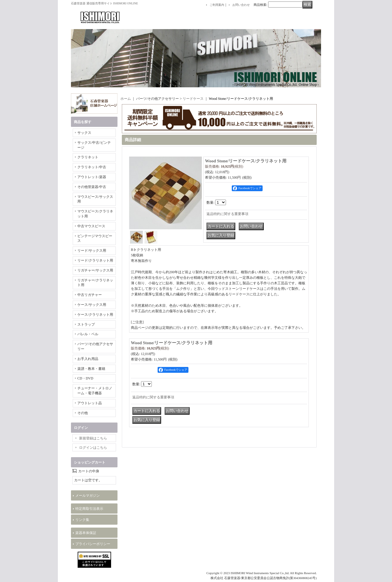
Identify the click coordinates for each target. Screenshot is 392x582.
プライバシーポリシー (93, 544)
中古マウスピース (91, 226)
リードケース (193, 99)
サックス (84, 133)
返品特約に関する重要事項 (227, 214)
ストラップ (86, 324)
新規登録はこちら (93, 438)
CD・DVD (85, 378)
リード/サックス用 (92, 251)
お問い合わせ (241, 5)
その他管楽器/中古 (92, 187)
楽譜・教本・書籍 (91, 369)
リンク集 (82, 520)
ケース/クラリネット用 (95, 315)
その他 (83, 413)
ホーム (126, 99)
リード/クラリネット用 (95, 260)
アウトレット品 (90, 403)
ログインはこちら (93, 448)
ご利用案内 (217, 5)
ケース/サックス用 (92, 305)
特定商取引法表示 (89, 509)
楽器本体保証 (86, 533)
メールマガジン (88, 496)
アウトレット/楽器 (92, 177)
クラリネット (88, 157)
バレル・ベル (88, 334)
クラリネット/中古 (92, 167)
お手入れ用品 (88, 359)
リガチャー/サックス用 (95, 270)
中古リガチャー (90, 295)
